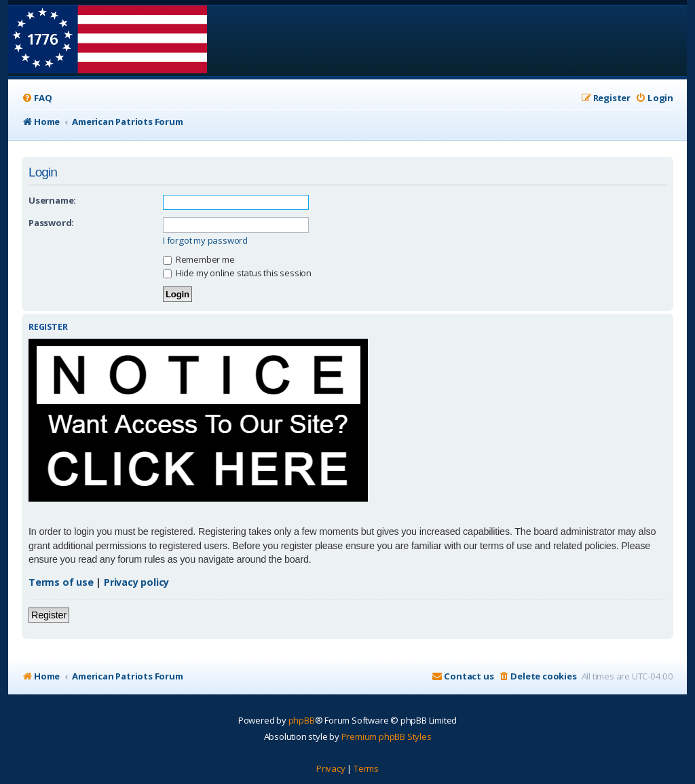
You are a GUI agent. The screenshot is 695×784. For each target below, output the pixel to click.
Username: (52, 200)
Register (49, 615)
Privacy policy (136, 582)
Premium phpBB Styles (387, 736)
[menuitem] (37, 98)
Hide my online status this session (237, 273)
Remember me (199, 259)
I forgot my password (205, 241)
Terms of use (61, 582)
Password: (51, 223)
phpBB (302, 720)
